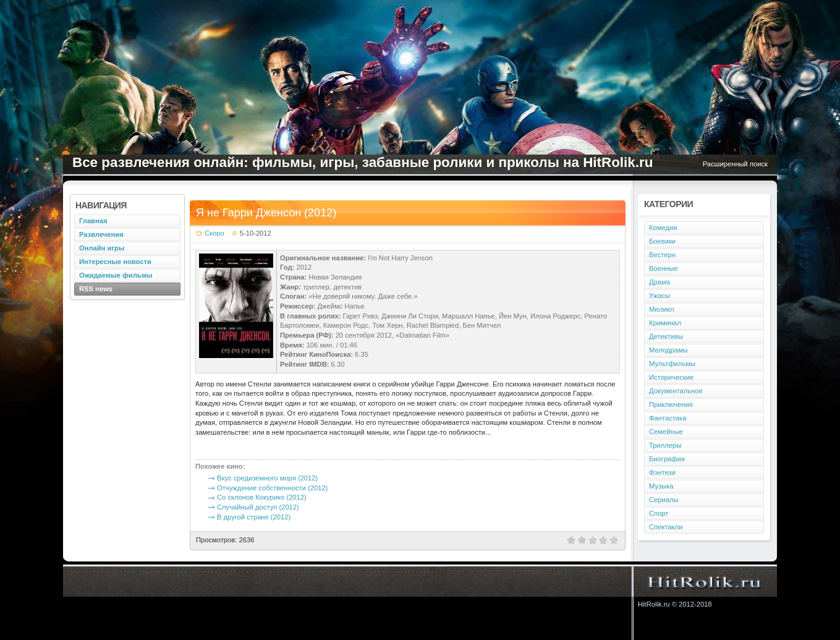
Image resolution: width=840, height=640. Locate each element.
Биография (667, 459)
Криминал (665, 323)
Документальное (676, 391)
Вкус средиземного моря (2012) (267, 478)
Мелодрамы (668, 350)
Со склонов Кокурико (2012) (262, 497)
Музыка (661, 486)
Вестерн (662, 255)
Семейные (666, 432)
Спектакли (666, 527)
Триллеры (665, 445)
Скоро (214, 233)
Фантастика (668, 418)
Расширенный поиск (735, 164)
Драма (660, 282)
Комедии (663, 228)
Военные (664, 268)
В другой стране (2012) (254, 517)
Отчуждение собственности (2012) (272, 488)
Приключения (671, 404)
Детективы (666, 336)
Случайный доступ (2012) (258, 507)
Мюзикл (662, 309)
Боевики (662, 241)
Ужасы (660, 296)
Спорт (659, 513)
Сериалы (664, 500)
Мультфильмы (672, 364)
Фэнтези (662, 472)
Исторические (671, 377)
